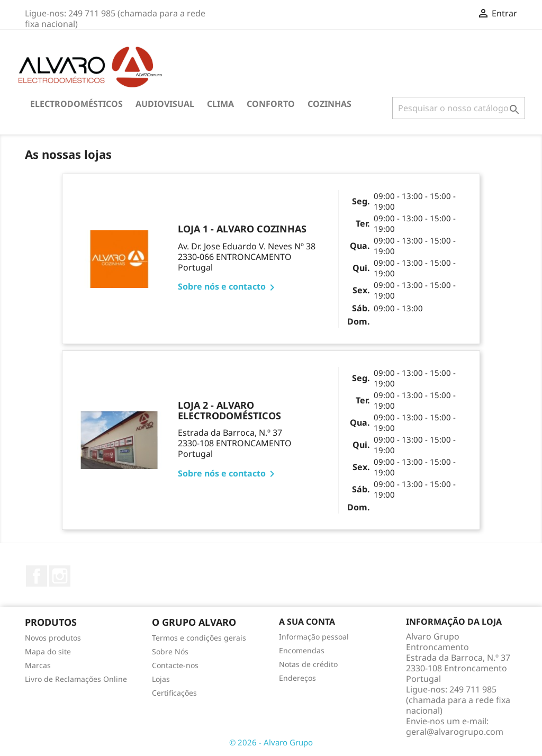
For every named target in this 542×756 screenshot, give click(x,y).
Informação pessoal (314, 637)
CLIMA (220, 104)
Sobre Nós (170, 651)
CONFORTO (271, 104)
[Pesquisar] (459, 108)
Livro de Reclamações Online (76, 679)
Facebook (37, 576)
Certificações (174, 693)
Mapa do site (48, 651)
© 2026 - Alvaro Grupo (271, 742)
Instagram (60, 576)
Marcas (38, 665)
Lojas (161, 679)
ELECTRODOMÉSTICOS (76, 104)
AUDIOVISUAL (165, 104)
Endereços (297, 678)
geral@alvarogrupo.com (455, 732)
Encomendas (302, 650)
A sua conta (307, 622)
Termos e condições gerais (199, 638)
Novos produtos (53, 638)
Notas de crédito (308, 664)
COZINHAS (329, 104)
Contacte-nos (175, 665)
